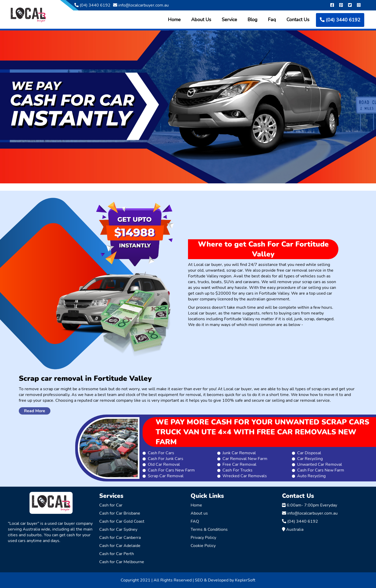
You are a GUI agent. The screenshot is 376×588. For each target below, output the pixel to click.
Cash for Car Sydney (118, 529)
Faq (272, 20)
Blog (252, 20)
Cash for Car (111, 505)
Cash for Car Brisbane (120, 513)
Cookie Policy (203, 546)
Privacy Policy (203, 538)
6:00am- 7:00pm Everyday (310, 505)
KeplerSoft (245, 580)
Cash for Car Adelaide (120, 546)
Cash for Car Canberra (120, 538)
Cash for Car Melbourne (122, 562)
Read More (35, 411)
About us (199, 513)
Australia (293, 529)
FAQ (195, 521)
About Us (201, 20)
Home (174, 20)
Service (229, 20)
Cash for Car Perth (117, 554)
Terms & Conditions (209, 529)
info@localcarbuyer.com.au (141, 5)
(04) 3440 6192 (92, 5)
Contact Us (298, 20)
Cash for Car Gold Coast (122, 521)
